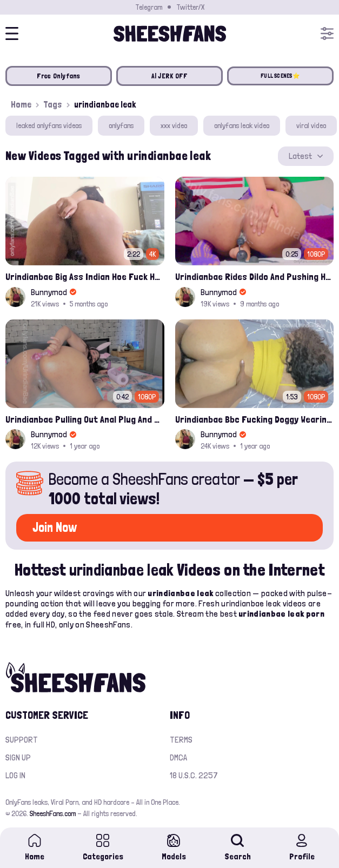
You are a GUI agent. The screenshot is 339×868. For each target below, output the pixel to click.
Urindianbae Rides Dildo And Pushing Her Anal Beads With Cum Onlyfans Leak (255, 276)
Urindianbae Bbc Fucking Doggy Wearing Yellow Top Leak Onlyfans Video (255, 419)
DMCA (178, 757)
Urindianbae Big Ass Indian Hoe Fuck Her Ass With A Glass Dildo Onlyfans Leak (85, 276)
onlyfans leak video (242, 125)
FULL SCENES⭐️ (280, 76)
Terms (181, 740)
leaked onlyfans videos (49, 125)
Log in (15, 775)
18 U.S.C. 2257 (194, 775)
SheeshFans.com (53, 813)
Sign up (18, 757)
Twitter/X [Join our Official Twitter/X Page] (190, 7)
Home (21, 104)
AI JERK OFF (170, 76)
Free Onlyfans (58, 76)
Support (22, 740)
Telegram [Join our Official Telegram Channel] (149, 7)
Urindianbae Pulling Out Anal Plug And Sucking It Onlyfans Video (85, 419)
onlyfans (121, 125)
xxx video (174, 125)
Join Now (55, 527)
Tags (53, 104)
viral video (311, 125)
